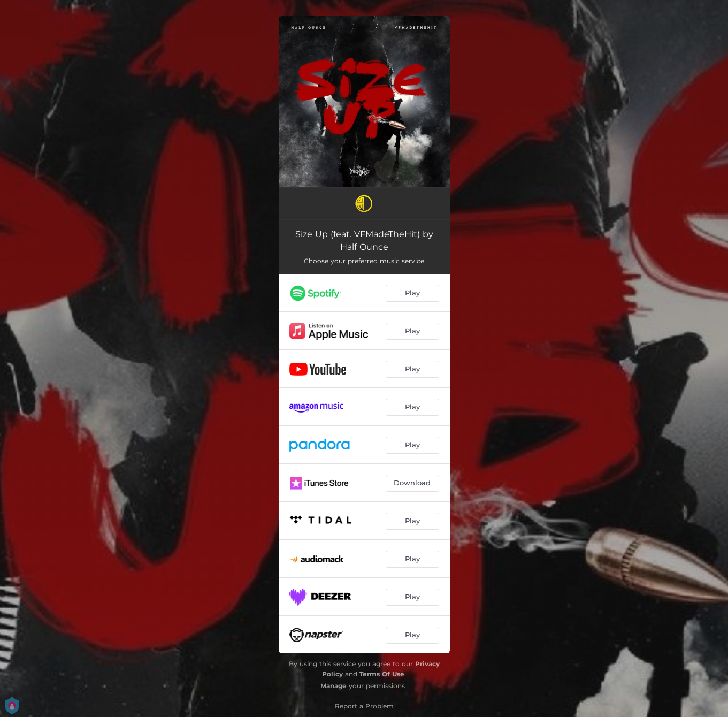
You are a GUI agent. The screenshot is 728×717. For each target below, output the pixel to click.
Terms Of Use (382, 674)
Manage (334, 686)
